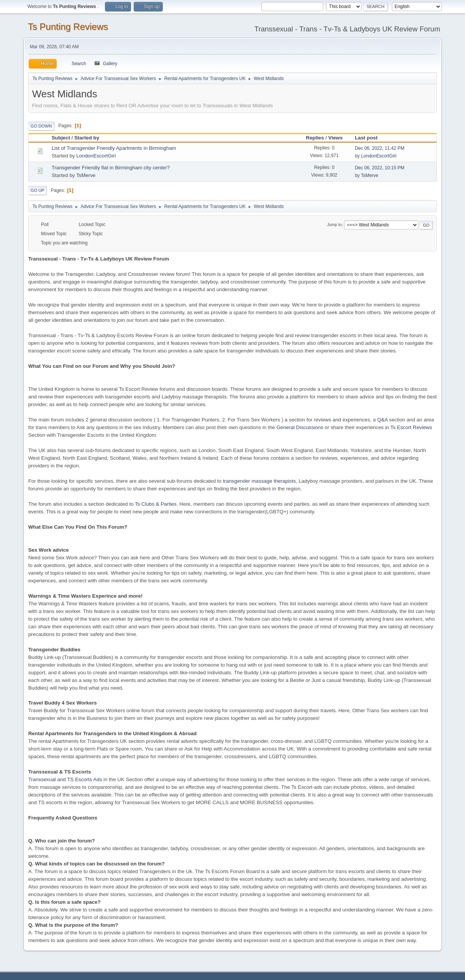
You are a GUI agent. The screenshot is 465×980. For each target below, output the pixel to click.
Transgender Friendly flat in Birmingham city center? (111, 168)
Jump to (334, 225)
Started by (87, 138)
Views (336, 138)
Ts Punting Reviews (68, 27)
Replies (315, 138)
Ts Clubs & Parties (156, 504)
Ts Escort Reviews (411, 427)
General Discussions (300, 427)
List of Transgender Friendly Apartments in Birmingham (114, 148)
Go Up (38, 190)
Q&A (382, 420)
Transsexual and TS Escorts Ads (65, 779)
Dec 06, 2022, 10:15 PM (379, 168)
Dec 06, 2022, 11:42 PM (379, 148)
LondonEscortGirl (96, 156)
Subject (61, 138)
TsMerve (86, 175)
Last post (369, 138)
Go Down (41, 126)
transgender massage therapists (259, 481)
